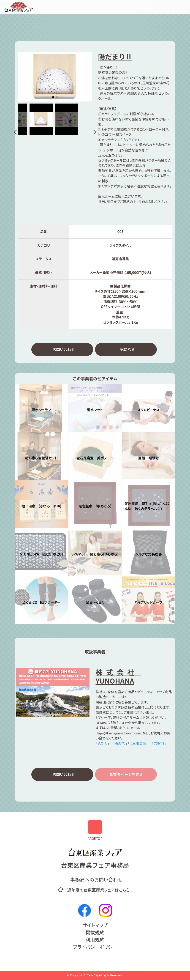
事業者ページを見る (126, 775)
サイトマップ (95, 925)
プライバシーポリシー (95, 947)
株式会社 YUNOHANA (118, 677)
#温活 (102, 744)
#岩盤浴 (158, 744)
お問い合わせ (64, 350)
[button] (16, 132)
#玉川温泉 (138, 744)
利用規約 (95, 939)
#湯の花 (119, 744)
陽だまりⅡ (115, 56)
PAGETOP (95, 831)
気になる (127, 350)
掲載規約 (95, 932)
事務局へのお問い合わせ (96, 879)
